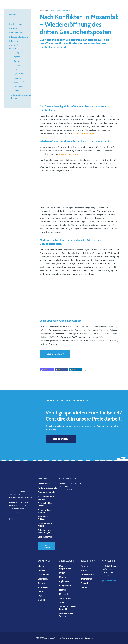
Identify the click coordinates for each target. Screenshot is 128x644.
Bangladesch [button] (65, 586)
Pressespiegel (17, 41)
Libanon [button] (63, 590)
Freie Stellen (17, 33)
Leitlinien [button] (42, 570)
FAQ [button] (40, 596)
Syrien (16, 69)
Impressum (79, 638)
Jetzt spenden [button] (55, 354)
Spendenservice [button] (45, 537)
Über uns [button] (42, 566)
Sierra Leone (19, 86)
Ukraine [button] (63, 577)
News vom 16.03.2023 (68, 154)
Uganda (17, 57)
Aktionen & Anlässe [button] (43, 518)
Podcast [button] (84, 583)
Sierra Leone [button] (65, 598)
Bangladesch (19, 82)
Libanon (17, 78)
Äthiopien (18, 52)
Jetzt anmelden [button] (110, 581)
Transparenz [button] (43, 575)
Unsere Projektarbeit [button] (65, 567)
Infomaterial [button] (86, 579)
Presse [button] (84, 570)
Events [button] (84, 587)
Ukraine (17, 61)
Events (14, 28)
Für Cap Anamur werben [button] (45, 525)
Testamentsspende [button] (46, 492)
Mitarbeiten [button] (43, 587)
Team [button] (40, 592)
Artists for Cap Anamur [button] (44, 511)
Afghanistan (19, 74)
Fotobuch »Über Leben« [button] (45, 504)
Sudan (16, 91)
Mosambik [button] (64, 594)
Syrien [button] (62, 573)
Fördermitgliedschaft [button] (47, 488)
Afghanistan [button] (65, 581)
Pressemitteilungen (20, 37)
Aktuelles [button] (85, 566)
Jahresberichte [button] (87, 575)
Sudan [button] (62, 602)
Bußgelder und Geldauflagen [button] (45, 531)
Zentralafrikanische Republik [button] (68, 608)
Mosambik (18, 65)
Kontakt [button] (41, 600)
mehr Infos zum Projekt (84, 133)
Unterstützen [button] (44, 484)
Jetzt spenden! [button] (46, 546)
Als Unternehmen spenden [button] (46, 498)
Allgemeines (17, 24)
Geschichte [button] (43, 579)
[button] (47, 370)
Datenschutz (89, 638)
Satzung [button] (41, 583)
